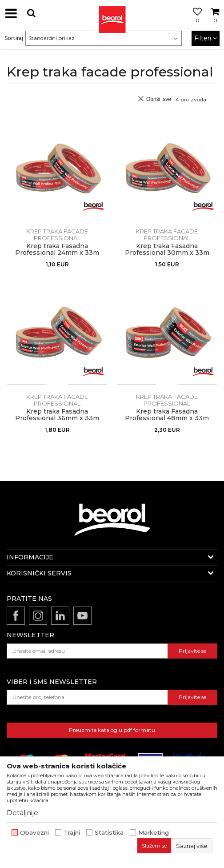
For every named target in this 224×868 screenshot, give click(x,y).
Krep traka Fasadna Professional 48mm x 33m (167, 415)
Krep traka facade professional (57, 235)
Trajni (72, 833)
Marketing (154, 833)
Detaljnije (22, 813)
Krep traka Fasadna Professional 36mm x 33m (57, 415)
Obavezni (34, 833)
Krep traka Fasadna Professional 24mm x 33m (57, 249)
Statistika (109, 833)
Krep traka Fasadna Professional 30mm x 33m (167, 249)
